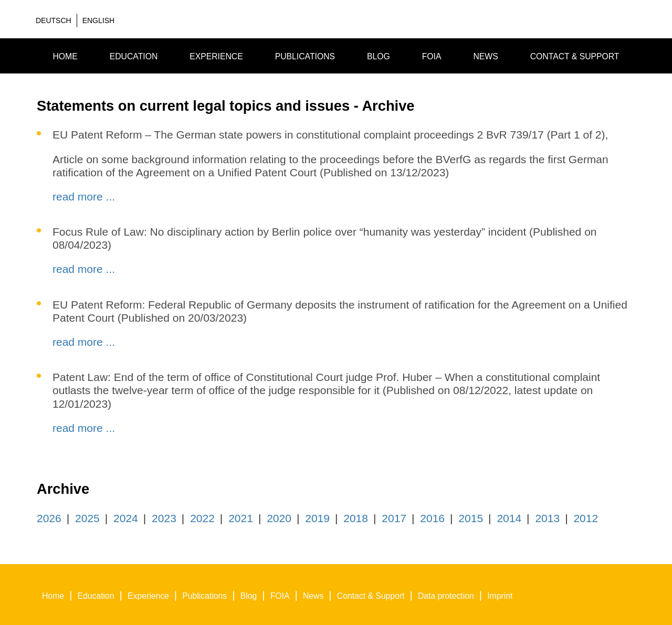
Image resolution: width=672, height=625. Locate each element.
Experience (216, 56)
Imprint (500, 596)
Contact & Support (575, 56)
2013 (547, 518)
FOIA (432, 56)
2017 (394, 518)
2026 (49, 518)
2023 (164, 518)
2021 (241, 518)
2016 (432, 518)
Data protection (446, 596)
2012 (586, 518)
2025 (87, 518)
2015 (471, 518)
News (485, 56)
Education (134, 56)
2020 (279, 518)
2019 (317, 518)
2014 (509, 518)
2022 (202, 518)
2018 (356, 518)
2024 (126, 518)
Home (65, 56)
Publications (305, 56)
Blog (379, 56)
